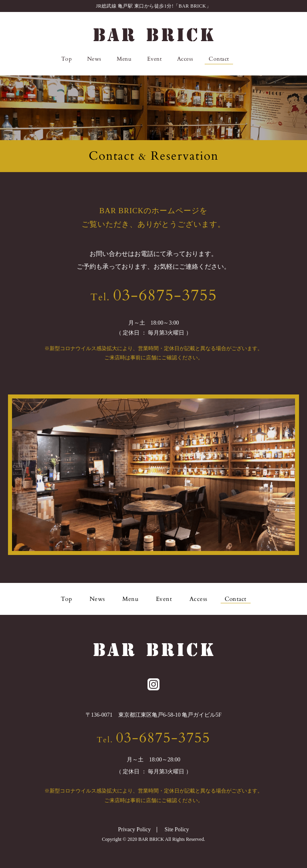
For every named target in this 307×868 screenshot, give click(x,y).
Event (154, 59)
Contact (219, 59)
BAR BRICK (153, 35)
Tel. (154, 297)
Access (185, 59)
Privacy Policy (134, 829)
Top (67, 59)
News (94, 59)
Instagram (245, 59)
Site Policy (177, 829)
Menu (124, 59)
